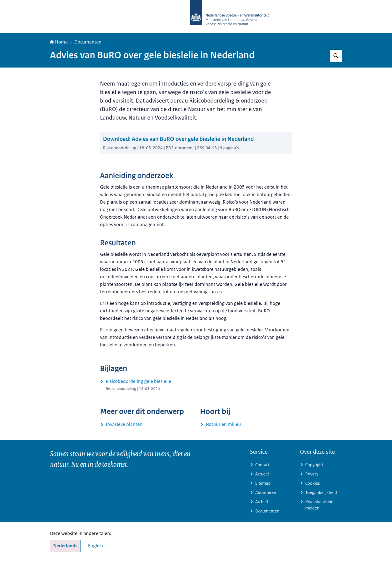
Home (59, 42)
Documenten (88, 42)
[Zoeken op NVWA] (336, 56)
